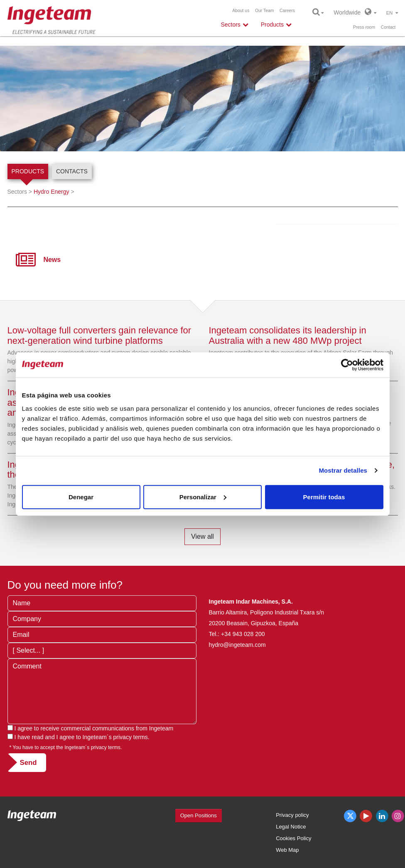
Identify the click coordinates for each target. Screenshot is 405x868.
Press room (364, 27)
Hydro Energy (52, 192)
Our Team (264, 11)
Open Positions (199, 815)
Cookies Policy (293, 838)
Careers (287, 11)
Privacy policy (292, 815)
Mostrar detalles (343, 470)
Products (28, 171)
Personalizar (203, 497)
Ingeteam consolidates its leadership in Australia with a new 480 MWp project (288, 335)
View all (202, 536)
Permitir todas (324, 497)
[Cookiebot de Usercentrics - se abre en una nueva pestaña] (347, 365)
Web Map (287, 850)
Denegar (81, 497)
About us (241, 11)
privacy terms (131, 737)
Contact (388, 27)
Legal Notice (291, 827)
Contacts (72, 171)
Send (28, 763)
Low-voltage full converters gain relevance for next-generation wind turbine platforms (99, 335)
